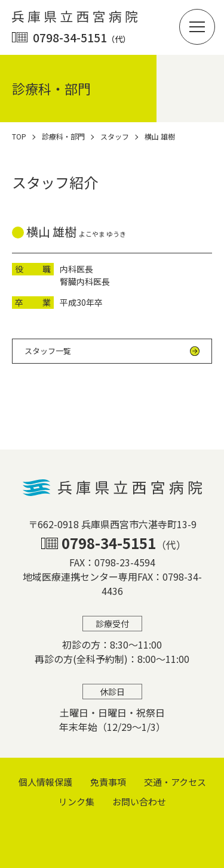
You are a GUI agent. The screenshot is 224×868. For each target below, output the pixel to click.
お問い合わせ (139, 802)
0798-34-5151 (82, 37)
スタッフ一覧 (48, 351)
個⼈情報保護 (45, 782)
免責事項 (108, 782)
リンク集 (76, 802)
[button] (197, 27)
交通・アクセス (175, 782)
